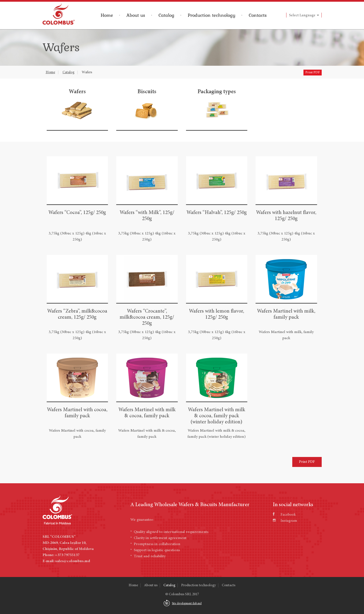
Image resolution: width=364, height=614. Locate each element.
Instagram (285, 521)
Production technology (212, 15)
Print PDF (313, 73)
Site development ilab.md (187, 604)
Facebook (284, 515)
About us (136, 15)
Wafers (87, 72)
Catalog (166, 15)
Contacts (258, 15)
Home (107, 15)
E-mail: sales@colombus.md (66, 561)
